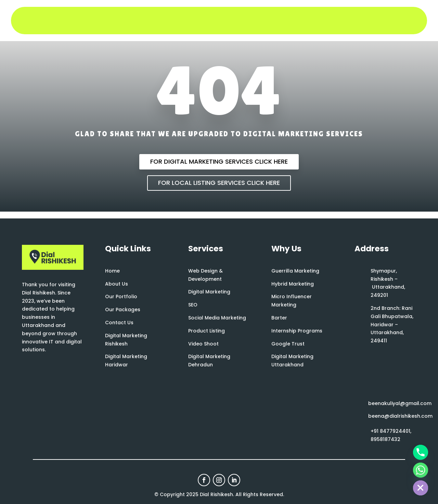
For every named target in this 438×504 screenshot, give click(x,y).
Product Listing (207, 331)
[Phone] (421, 452)
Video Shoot (203, 344)
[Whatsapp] (421, 470)
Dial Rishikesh (216, 494)
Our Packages (123, 310)
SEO (193, 305)
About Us (117, 284)
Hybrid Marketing (293, 284)
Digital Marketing (209, 292)
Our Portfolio (121, 297)
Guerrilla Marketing (295, 271)
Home (112, 271)
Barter (279, 318)
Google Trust (288, 344)
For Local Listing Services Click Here (219, 183)
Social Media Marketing (217, 318)
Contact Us (119, 323)
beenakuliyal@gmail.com (400, 403)
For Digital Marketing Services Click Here (219, 161)
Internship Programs (297, 331)
